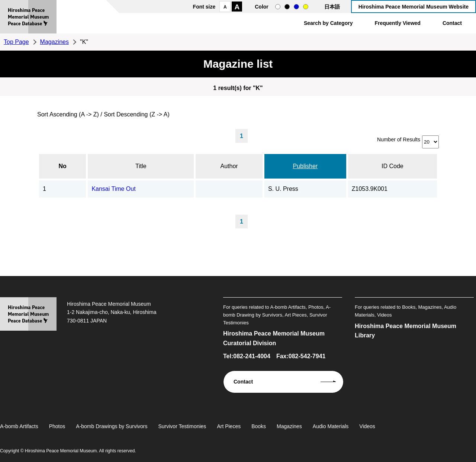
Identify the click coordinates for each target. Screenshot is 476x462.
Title (141, 166)
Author (229, 166)
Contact (452, 23)
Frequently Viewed (397, 23)
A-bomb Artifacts (19, 426)
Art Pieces (229, 426)
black (287, 7)
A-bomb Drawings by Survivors (112, 426)
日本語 (332, 7)
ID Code (393, 166)
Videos (367, 426)
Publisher (305, 166)
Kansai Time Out (113, 189)
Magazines (54, 42)
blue (296, 7)
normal (278, 7)
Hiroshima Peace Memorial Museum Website (414, 7)
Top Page (16, 42)
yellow (306, 7)
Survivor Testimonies (182, 426)
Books (259, 426)
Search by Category (328, 23)
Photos (57, 426)
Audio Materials (331, 426)
